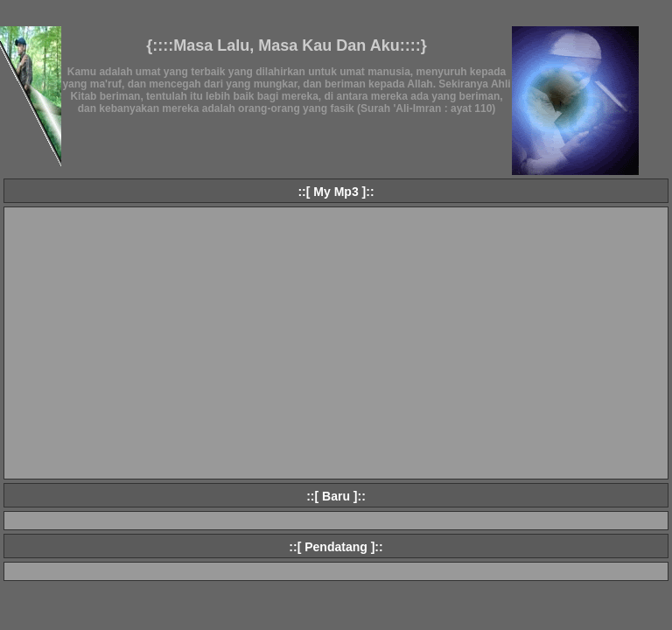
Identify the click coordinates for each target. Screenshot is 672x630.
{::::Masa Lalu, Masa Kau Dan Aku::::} (286, 45)
